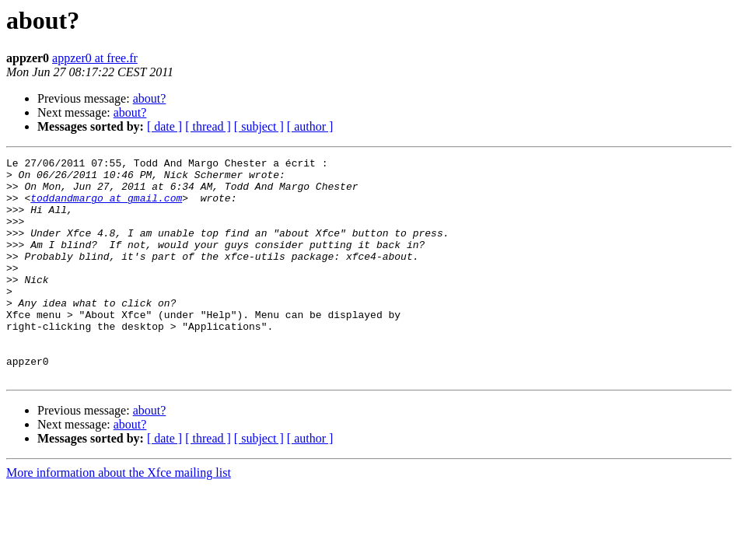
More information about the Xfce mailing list (119, 517)
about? (150, 98)
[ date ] (164, 126)
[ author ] (310, 126)
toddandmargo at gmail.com (106, 207)
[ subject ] (259, 126)
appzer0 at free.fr (95, 58)
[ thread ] (208, 126)
